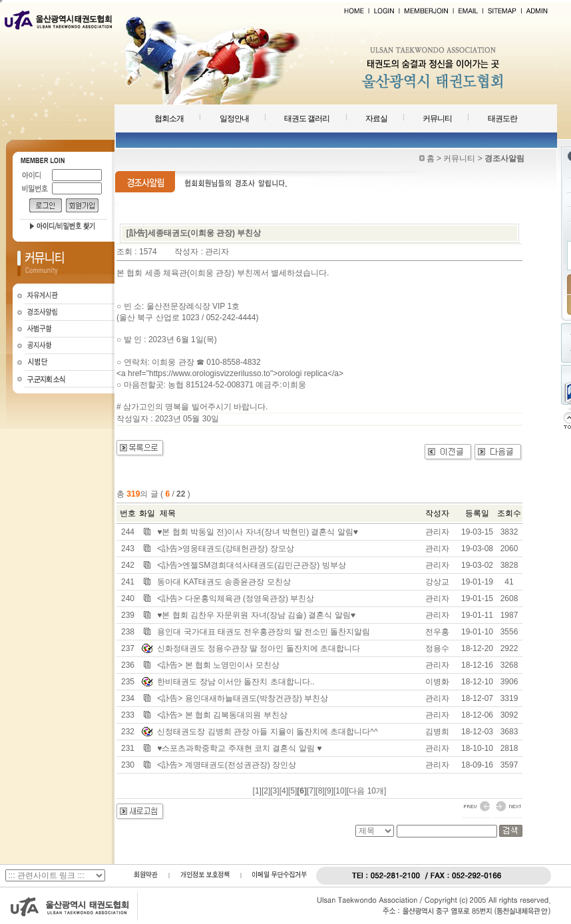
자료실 (376, 118)
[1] (257, 791)
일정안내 (234, 118)
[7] (311, 791)
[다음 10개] (366, 791)
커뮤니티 (437, 118)
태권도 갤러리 (307, 118)
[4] (284, 791)
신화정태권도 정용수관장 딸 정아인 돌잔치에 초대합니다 (259, 648)
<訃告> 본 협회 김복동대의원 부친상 (222, 715)
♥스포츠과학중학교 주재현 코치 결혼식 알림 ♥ (239, 748)
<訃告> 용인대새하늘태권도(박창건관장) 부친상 (243, 698)
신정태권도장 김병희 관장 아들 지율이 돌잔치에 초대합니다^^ (267, 732)
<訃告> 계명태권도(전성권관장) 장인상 (227, 765)
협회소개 (169, 118)
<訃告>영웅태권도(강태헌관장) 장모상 (225, 549)
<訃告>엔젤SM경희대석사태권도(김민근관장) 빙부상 (251, 565)
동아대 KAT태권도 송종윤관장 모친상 (224, 582)
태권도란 (502, 118)
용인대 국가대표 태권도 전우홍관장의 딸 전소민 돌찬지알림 (264, 632)
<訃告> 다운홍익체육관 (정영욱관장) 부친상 (236, 598)
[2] (266, 791)
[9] (329, 791)
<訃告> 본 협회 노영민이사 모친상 (218, 665)
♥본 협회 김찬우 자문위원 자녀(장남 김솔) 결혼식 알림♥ (256, 615)
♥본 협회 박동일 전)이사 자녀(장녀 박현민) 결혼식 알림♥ (258, 532)
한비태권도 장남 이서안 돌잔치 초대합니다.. (236, 682)
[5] (292, 791)
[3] (275, 791)
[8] (320, 791)
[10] (340, 791)
